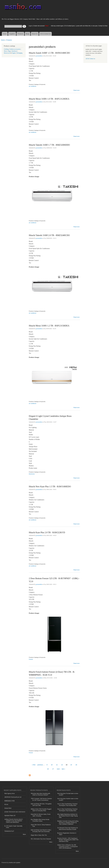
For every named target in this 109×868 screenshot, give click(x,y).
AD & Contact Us (45, 34)
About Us (35, 34)
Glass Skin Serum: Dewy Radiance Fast (41, 825)
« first (34, 765)
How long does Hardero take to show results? (68, 799)
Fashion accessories (15, 49)
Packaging (19, 53)
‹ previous (40, 765)
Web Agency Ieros (10, 793)
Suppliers (12, 34)
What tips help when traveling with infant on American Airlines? (41, 794)
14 (71, 765)
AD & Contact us (90, 59)
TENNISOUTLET (9, 831)
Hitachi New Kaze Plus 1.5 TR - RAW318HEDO (50, 486)
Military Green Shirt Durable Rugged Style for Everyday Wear (41, 810)
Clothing (6, 49)
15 (76, 765)
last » (63, 769)
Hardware (14, 51)
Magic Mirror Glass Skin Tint (39, 835)
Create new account (39, 26)
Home (5, 34)
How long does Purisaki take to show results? (68, 794)
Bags (9, 51)
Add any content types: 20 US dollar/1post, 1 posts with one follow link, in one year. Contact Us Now (79, 26)
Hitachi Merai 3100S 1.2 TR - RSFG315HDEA (49, 326)
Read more (76, 90)
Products (20, 34)
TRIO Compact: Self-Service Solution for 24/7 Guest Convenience (41, 799)
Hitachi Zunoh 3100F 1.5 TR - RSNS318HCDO (49, 53)
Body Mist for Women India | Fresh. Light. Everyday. (41, 815)
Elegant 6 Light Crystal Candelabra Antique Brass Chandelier (50, 418)
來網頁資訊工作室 (9, 801)
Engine (14, 53)
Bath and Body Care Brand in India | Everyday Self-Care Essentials (41, 831)
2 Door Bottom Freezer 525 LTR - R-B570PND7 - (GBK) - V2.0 (54, 580)
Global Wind (8, 808)
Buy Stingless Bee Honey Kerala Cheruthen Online (40, 820)
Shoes (5, 51)
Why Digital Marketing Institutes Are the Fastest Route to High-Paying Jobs (67, 816)
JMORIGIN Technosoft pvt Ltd (13, 797)
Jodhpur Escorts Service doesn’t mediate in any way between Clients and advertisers (14, 821)
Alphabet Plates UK (10, 816)
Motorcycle (7, 53)
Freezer (31, 659)
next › (59, 769)
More (24, 834)
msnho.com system (15, 863)
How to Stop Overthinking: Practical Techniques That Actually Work (67, 805)
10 (52, 765)
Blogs (28, 34)
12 (62, 765)
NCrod (6, 804)
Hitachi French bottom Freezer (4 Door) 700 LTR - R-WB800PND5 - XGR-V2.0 (52, 673)
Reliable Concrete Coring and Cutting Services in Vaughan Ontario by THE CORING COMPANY (68, 823)
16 (48, 769)
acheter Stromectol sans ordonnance (15, 812)
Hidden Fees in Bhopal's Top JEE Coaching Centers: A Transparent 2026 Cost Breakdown (67, 847)
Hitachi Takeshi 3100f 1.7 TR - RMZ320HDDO (49, 145)
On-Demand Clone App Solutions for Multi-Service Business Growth (68, 829)
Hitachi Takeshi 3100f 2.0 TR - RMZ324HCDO (49, 235)
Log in (30, 26)
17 (53, 769)
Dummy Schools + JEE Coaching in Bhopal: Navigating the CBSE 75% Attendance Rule (68, 840)
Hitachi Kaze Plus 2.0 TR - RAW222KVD (47, 532)
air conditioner (33, 86)
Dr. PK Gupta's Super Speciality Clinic (13, 827)
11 (57, 765)
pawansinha (39, 56)
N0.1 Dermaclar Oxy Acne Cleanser (41, 839)
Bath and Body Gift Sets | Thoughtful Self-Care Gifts (41, 805)
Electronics (32, 474)
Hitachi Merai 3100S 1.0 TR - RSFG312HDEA (49, 99)
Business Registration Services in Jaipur (67, 834)
